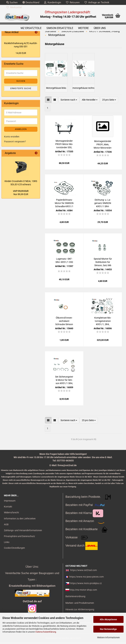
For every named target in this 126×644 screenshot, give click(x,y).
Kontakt (8, 509)
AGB (6, 526)
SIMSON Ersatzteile (60, 28)
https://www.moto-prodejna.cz (86, 585)
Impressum (10, 503)
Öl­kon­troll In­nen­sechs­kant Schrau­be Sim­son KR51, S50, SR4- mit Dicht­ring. (64, 323)
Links (7, 544)
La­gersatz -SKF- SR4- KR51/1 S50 (64, 262)
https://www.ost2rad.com (84, 572)
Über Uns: (32, 568)
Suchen (12, 2)
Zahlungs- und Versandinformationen (23, 532)
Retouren (73, 2)
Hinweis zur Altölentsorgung (80, 611)
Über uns (100, 28)
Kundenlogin (53, 2)
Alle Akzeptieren (108, 619)
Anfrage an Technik (97, 2)
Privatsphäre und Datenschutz (19, 538)
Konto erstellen (12, 137)
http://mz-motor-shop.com (83, 592)
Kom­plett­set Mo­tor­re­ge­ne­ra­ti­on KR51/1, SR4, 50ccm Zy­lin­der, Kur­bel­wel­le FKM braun (103, 323)
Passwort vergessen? (15, 142)
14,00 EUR (21, 53)
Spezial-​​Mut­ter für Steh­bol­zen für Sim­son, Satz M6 (103, 264)
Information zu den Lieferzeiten (20, 520)
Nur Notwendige (108, 629)
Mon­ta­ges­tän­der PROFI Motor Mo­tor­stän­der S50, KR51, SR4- (64, 146)
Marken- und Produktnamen (80, 605)
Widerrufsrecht (11, 514)
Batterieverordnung (75, 598)
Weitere (83, 28)
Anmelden (21, 129)
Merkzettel (14, 7)
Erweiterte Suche (21, 88)
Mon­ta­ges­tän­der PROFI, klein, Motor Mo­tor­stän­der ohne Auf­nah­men (103, 146)
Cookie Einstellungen (14, 550)
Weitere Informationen (108, 637)
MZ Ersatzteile (31, 28)
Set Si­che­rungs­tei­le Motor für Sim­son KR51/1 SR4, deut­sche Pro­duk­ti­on (64, 382)
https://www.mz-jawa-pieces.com (87, 579)
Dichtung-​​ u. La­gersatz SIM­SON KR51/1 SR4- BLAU (103, 205)
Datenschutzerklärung (46, 632)
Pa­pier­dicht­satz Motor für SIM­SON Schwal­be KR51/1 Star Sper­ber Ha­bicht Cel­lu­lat (64, 205)
